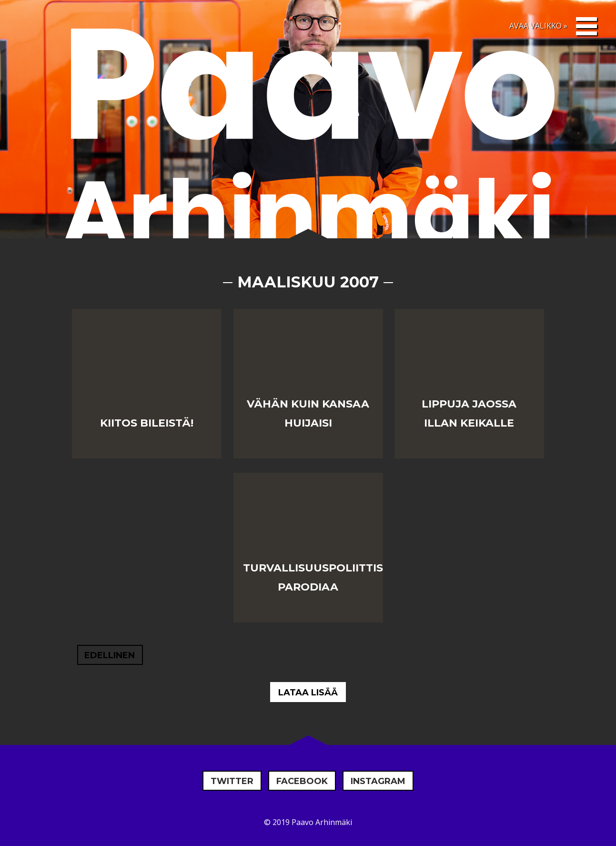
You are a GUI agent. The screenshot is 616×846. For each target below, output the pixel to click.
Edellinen (110, 655)
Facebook (302, 781)
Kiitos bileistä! (147, 423)
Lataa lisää (308, 693)
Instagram (378, 781)
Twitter (232, 781)
